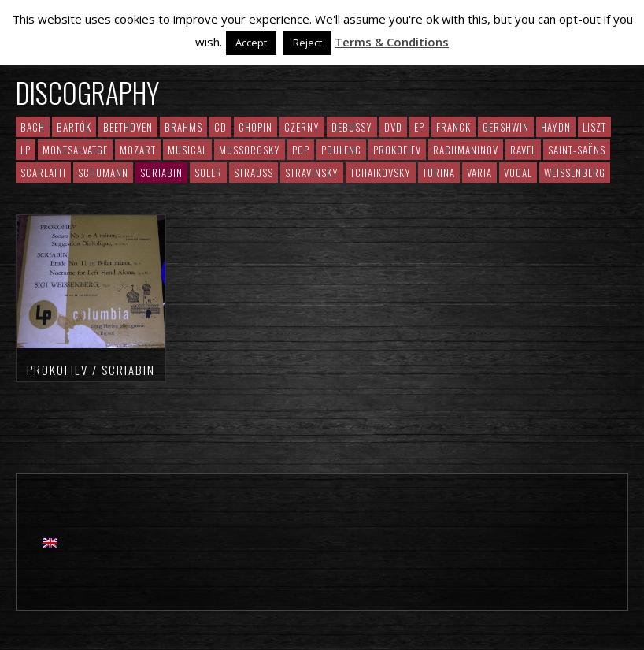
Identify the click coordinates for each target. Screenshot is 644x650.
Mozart (138, 150)
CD (220, 127)
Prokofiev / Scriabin (91, 370)
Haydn (556, 127)
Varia (479, 173)
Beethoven (128, 127)
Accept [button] (251, 43)
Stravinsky (312, 173)
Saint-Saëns (577, 150)
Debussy (352, 127)
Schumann (103, 173)
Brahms (183, 127)
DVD (393, 127)
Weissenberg (575, 173)
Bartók (74, 127)
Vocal (518, 173)
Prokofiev (397, 150)
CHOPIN (255, 127)
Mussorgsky (250, 150)
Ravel (523, 150)
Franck (453, 127)
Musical (187, 150)
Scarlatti (43, 173)
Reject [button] (307, 43)
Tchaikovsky (381, 173)
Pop (301, 150)
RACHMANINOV (466, 150)
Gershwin (506, 127)
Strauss (254, 173)
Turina (439, 173)
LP (26, 150)
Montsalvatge (75, 150)
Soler (208, 173)
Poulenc (341, 150)
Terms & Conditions (392, 42)
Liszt (594, 127)
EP (419, 127)
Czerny (302, 127)
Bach (33, 127)
